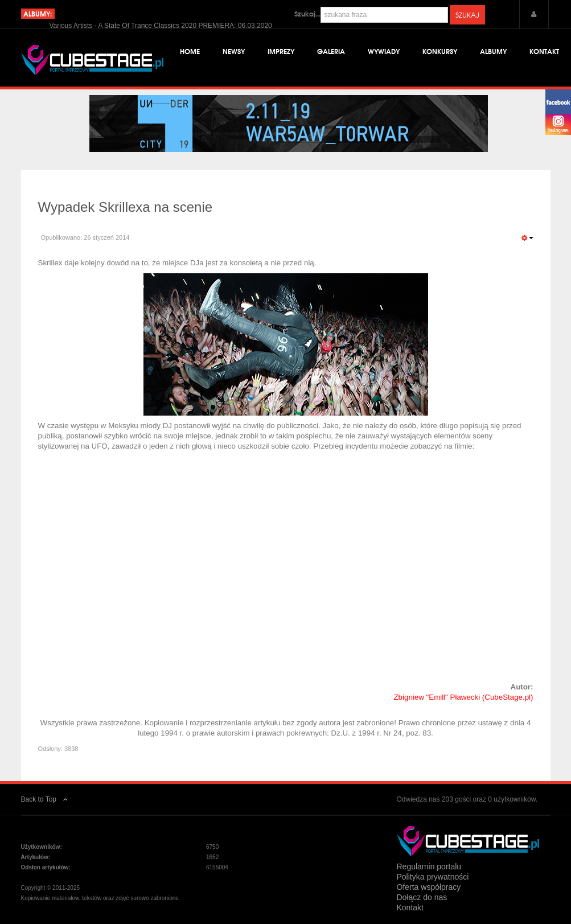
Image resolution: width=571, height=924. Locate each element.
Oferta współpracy (429, 887)
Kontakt (544, 51)
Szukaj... (307, 14)
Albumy (493, 51)
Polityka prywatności (433, 877)
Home (190, 51)
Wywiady (384, 51)
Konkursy (440, 51)
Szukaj (467, 15)
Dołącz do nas (422, 897)
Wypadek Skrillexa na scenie (126, 207)
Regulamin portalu (429, 866)
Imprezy (281, 51)
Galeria (331, 51)
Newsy (234, 51)
